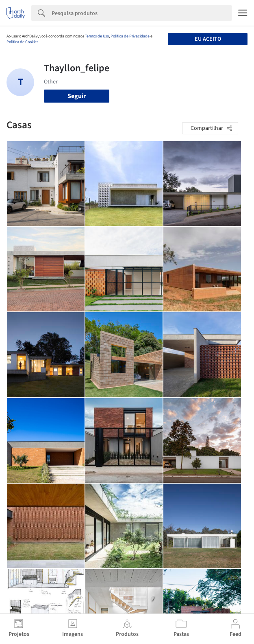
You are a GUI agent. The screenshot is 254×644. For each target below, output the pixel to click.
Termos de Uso (97, 36)
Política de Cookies (22, 42)
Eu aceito (208, 39)
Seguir (77, 96)
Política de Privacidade (130, 36)
